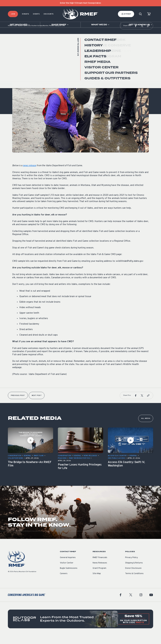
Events (36, 14)
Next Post (37, 403)
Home (10, 34)
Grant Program (99, 576)
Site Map (97, 581)
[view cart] (149, 14)
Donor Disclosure (133, 576)
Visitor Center (67, 571)
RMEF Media (18, 34)
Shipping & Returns (134, 571)
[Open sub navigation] (20, 25)
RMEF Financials (100, 565)
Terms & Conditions (134, 581)
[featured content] (80, 627)
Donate (25, 14)
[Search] (140, 14)
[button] (136, 34)
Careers (64, 581)
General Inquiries (68, 565)
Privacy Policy (132, 565)
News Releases (100, 571)
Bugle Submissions (69, 576)
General (16, 74)
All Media (146, 426)
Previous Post (18, 403)
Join (13, 14)
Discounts (49, 14)
